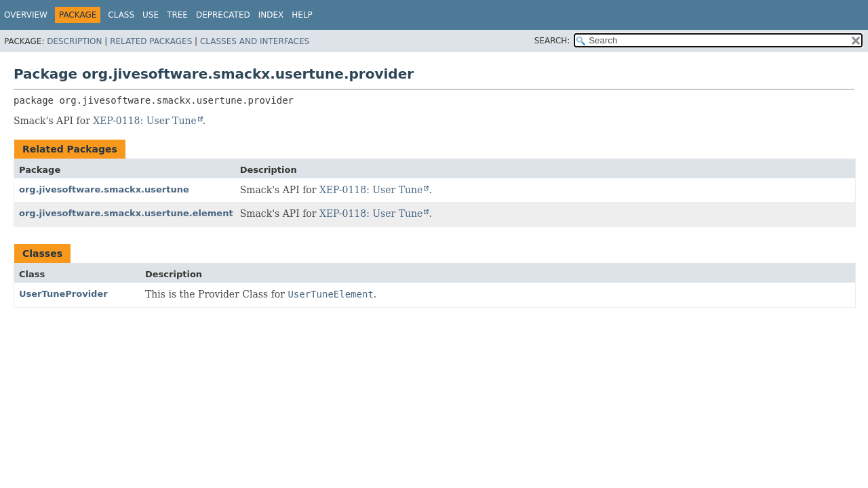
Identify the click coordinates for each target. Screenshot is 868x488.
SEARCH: (552, 41)
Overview (26, 15)
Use (151, 15)
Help (302, 15)
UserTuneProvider (63, 294)
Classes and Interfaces (255, 41)
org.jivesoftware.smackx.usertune (104, 189)
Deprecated (223, 15)
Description (74, 41)
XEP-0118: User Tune (144, 121)
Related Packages (151, 41)
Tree (177, 15)
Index (271, 15)
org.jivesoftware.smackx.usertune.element (126, 213)
